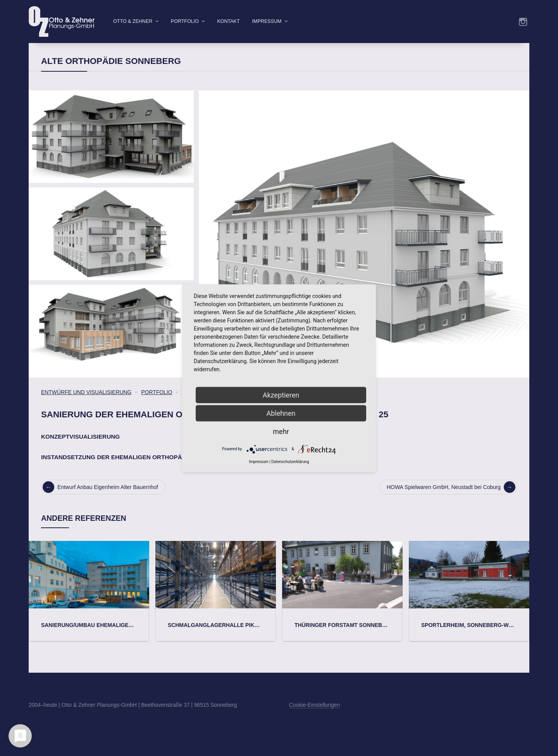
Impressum (267, 21)
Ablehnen (281, 413)
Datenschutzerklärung (290, 461)
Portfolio (185, 21)
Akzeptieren (281, 395)
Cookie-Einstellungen (314, 717)
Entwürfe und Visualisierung (86, 405)
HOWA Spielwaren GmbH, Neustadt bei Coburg (451, 499)
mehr (281, 431)
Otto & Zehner (133, 21)
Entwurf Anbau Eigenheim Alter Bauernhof (100, 499)
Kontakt (228, 21)
